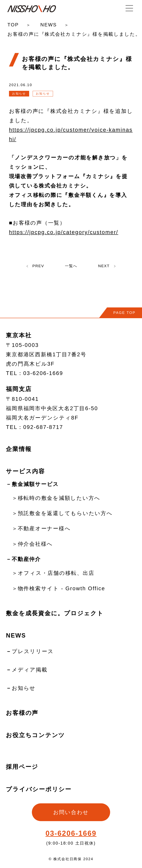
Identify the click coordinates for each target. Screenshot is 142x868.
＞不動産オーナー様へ (41, 528)
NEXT (112, 265)
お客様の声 (22, 713)
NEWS (49, 25)
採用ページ (22, 767)
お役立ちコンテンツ (35, 735)
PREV (30, 265)
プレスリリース (33, 651)
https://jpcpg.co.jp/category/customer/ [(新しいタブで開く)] (64, 232)
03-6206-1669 (71, 833)
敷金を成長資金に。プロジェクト (55, 613)
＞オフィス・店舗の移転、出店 (53, 573)
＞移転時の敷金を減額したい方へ (56, 498)
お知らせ (24, 688)
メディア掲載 (30, 670)
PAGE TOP (124, 313)
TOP (13, 25)
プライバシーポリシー (39, 789)
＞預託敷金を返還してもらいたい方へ (62, 513)
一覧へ (71, 265)
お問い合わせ (71, 812)
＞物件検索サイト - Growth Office (58, 588)
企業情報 (19, 449)
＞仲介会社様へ (32, 544)
